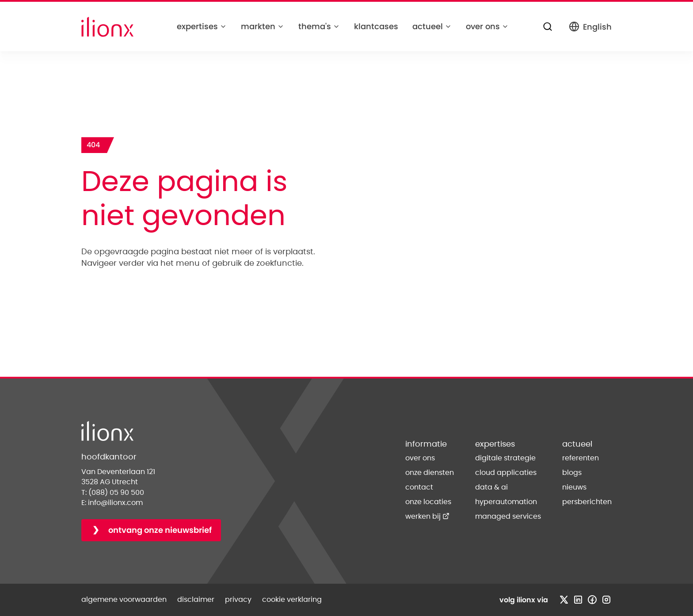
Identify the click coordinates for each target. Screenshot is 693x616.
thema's (319, 26)
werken (427, 517)
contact (419, 487)
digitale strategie (505, 458)
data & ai (491, 487)
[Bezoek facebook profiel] (592, 600)
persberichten (587, 502)
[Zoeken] (548, 27)
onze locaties (428, 502)
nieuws (574, 487)
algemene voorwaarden (124, 600)
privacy (238, 600)
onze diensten (430, 473)
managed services (508, 517)
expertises (202, 26)
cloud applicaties (506, 473)
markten (263, 26)
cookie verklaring (292, 600)
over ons (487, 26)
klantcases (376, 26)
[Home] (107, 27)
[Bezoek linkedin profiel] (578, 600)
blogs (572, 473)
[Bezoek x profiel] (564, 600)
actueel (432, 26)
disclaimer (196, 600)
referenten (581, 458)
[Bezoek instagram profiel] (606, 600)
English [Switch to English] (590, 27)
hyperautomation (506, 502)
